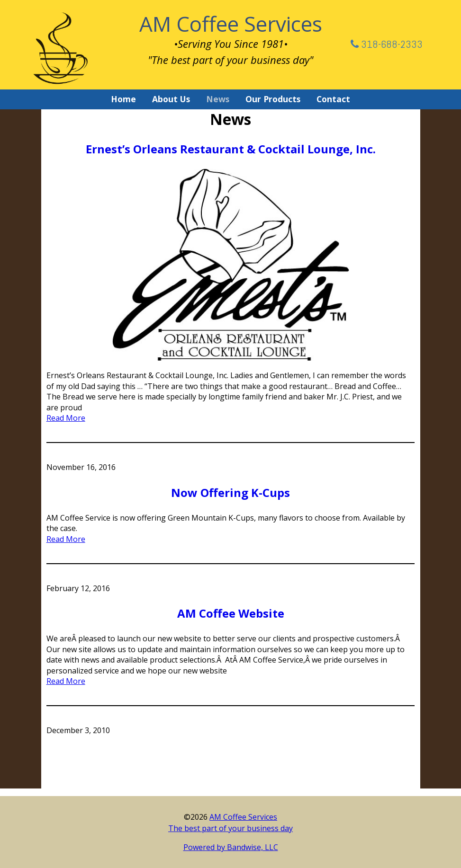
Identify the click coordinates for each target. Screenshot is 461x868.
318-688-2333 (387, 44)
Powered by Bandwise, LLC (231, 847)
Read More (66, 418)
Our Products (273, 99)
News (218, 99)
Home (123, 99)
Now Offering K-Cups (230, 492)
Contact (333, 99)
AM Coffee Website (231, 613)
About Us (171, 99)
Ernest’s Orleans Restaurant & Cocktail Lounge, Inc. (231, 149)
